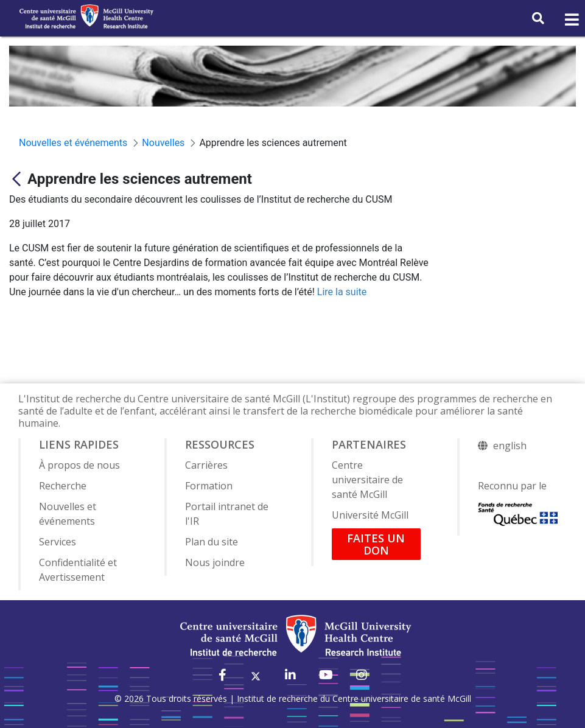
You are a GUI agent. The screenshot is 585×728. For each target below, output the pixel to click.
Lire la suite (342, 292)
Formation (209, 486)
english (510, 446)
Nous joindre (215, 562)
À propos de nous (79, 465)
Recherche (63, 486)
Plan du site (212, 542)
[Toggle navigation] (571, 20)
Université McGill (370, 515)
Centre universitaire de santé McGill (367, 480)
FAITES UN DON (376, 544)
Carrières (206, 465)
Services (58, 542)
